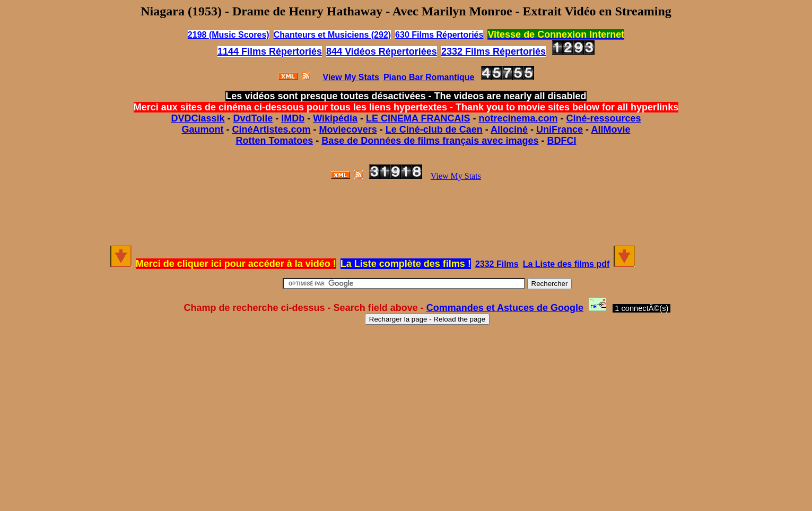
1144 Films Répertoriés (270, 51)
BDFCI (561, 141)
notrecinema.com (518, 118)
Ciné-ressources (603, 118)
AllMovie (610, 129)
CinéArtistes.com (272, 129)
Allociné (509, 129)
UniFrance (560, 129)
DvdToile (253, 118)
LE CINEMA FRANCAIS (418, 118)
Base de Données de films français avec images (430, 141)
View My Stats (456, 176)
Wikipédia (335, 118)
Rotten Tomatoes (275, 141)
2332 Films (497, 264)
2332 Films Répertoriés (494, 51)
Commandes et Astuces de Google (505, 308)
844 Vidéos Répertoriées (382, 51)
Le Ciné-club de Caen (434, 129)
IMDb (293, 118)
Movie (333, 129)
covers (362, 129)
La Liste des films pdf (566, 264)
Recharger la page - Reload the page (427, 319)
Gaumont (203, 129)
